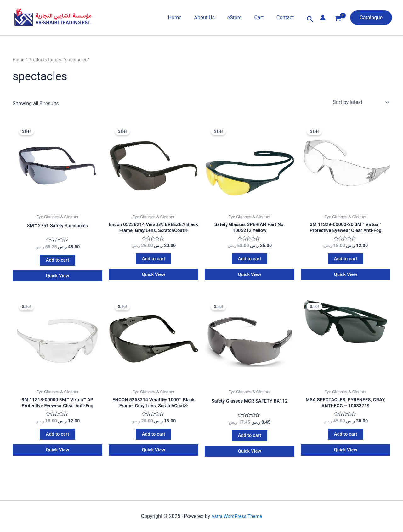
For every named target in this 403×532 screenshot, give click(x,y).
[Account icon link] (323, 18)
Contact (287, 17)
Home (186, 17)
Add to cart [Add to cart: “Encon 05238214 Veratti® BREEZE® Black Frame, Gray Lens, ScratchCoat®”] (153, 260)
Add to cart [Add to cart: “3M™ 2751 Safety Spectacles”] (57, 261)
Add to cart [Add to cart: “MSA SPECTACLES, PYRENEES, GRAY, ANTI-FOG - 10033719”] (346, 438)
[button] (310, 19)
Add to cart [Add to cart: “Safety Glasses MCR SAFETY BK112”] (250, 439)
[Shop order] (360, 102)
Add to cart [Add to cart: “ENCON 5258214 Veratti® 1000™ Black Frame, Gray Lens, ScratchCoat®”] (153, 438)
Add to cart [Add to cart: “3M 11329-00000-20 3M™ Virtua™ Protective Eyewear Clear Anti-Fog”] (346, 260)
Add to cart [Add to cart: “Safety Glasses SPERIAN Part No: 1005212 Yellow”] (250, 260)
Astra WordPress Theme (237, 517)
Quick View (58, 277)
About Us (213, 17)
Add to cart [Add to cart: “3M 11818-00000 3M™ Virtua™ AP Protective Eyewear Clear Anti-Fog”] (57, 438)
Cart (263, 17)
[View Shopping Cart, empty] (338, 19)
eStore (241, 17)
